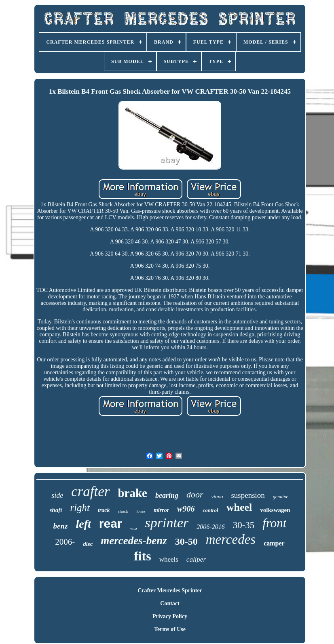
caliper (196, 559)
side (57, 495)
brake (132, 493)
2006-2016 (210, 527)
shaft (56, 510)
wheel (239, 507)
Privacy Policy (170, 616)
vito (133, 528)
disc (88, 544)
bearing (167, 495)
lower (141, 511)
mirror (161, 510)
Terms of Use (170, 629)
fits (143, 556)
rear (111, 523)
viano (217, 496)
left (83, 524)
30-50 (186, 541)
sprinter (167, 523)
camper (274, 543)
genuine (281, 497)
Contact (170, 603)
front (274, 523)
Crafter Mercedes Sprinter (170, 591)
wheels (169, 559)
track (104, 510)
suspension (248, 495)
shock (123, 511)
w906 (186, 509)
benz (61, 526)
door (195, 494)
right (80, 508)
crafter (90, 492)
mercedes (231, 539)
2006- (65, 542)
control (210, 510)
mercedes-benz (134, 541)
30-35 (244, 525)
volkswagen (275, 510)
